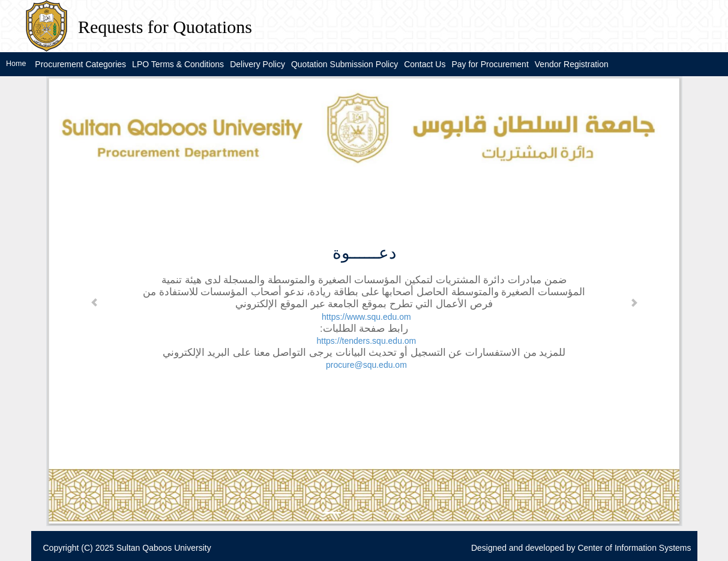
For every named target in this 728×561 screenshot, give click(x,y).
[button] (95, 301)
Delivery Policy (257, 64)
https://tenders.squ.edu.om (367, 341)
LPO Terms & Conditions (178, 64)
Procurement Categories (80, 64)
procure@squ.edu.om (366, 365)
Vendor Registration (572, 64)
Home (16, 64)
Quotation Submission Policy (344, 64)
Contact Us (425, 64)
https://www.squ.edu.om (366, 317)
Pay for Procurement (490, 64)
